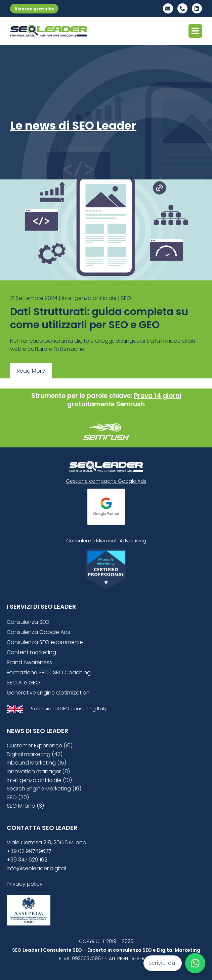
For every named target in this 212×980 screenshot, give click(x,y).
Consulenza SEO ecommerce (45, 642)
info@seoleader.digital (36, 868)
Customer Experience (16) (40, 746)
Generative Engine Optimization (48, 693)
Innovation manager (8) (38, 771)
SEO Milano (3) (25, 806)
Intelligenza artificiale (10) (39, 780)
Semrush (131, 404)
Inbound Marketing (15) (36, 763)
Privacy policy (25, 884)
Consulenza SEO (28, 622)
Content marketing (31, 652)
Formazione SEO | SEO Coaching (49, 672)
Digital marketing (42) (35, 754)
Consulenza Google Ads (38, 632)
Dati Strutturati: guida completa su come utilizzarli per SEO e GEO (99, 318)
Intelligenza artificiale (89, 298)
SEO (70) (18, 797)
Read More (31, 371)
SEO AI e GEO (23, 683)
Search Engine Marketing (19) (44, 789)
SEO (126, 298)
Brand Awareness (29, 662)
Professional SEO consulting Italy (68, 709)
